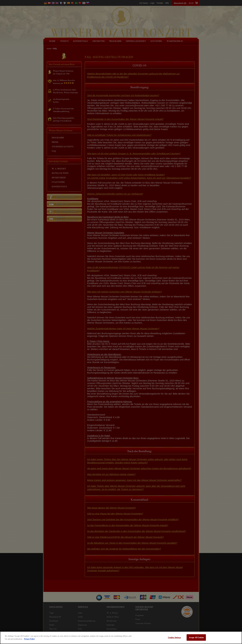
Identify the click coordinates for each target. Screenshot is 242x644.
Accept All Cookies (196, 637)
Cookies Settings (174, 637)
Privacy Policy (29, 639)
